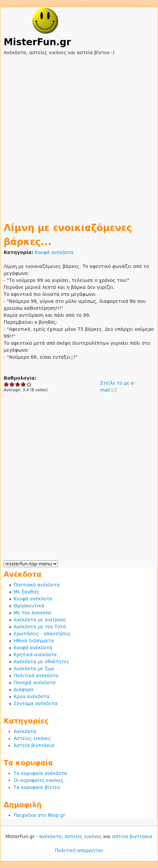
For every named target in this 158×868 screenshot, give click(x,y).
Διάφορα (23, 689)
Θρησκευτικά (29, 606)
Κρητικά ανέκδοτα (35, 655)
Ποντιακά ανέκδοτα (37, 585)
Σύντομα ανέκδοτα (36, 703)
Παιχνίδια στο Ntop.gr (39, 815)
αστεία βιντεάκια (132, 836)
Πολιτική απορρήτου (79, 850)
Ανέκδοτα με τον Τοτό (40, 627)
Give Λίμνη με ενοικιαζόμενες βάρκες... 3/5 (18, 384)
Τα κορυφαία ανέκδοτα (40, 773)
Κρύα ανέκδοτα (32, 696)
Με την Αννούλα (32, 613)
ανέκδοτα (51, 836)
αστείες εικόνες (83, 836)
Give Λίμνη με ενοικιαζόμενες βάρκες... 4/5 (23, 384)
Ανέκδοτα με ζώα (34, 669)
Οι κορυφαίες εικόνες (39, 780)
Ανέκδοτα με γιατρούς (40, 620)
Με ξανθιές (27, 592)
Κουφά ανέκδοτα (54, 252)
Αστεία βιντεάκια (34, 745)
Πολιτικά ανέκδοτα (36, 676)
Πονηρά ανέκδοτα (35, 682)
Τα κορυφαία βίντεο (37, 787)
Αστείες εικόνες (32, 738)
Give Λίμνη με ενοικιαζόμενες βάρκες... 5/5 (29, 384)
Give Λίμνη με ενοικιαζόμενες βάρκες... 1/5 (6, 384)
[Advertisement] (79, 135)
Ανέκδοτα (25, 731)
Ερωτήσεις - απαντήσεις (42, 634)
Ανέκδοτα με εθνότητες (41, 662)
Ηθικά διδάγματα (34, 641)
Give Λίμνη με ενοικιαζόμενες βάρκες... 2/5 (12, 384)
